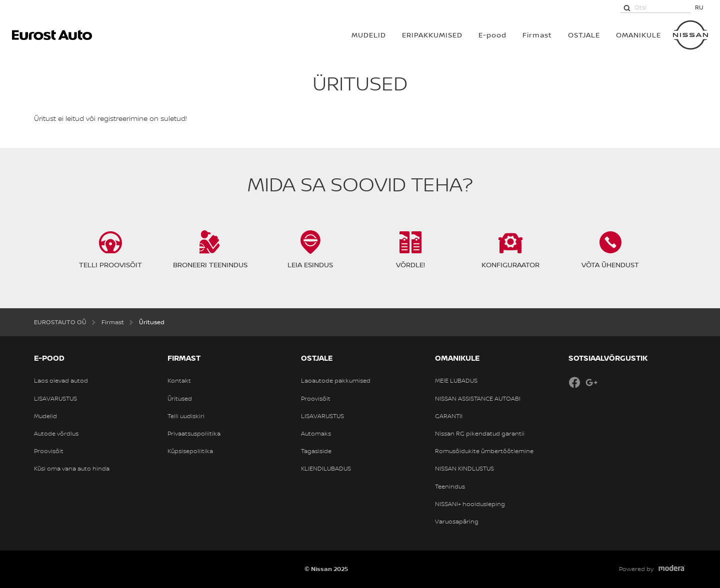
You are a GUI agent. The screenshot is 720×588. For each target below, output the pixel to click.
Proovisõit (49, 451)
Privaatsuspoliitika (194, 434)
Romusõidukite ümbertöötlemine (484, 451)
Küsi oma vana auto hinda (72, 469)
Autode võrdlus (56, 434)
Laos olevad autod (61, 381)
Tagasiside (316, 451)
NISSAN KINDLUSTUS (464, 469)
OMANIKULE (638, 35)
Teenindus (450, 487)
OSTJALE (584, 35)
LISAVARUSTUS (55, 399)
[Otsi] (627, 7)
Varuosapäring (457, 522)
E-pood (492, 35)
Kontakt (179, 381)
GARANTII (449, 416)
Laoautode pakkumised (336, 381)
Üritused (180, 399)
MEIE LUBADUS (456, 381)
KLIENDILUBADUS (326, 469)
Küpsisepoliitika (190, 451)
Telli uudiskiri (186, 416)
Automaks (316, 434)
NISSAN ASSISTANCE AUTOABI (478, 399)
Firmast (537, 35)
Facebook (574, 382)
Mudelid (45, 416)
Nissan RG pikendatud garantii (480, 434)
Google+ (591, 382)
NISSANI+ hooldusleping (470, 504)
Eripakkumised (432, 35)
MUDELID (369, 35)
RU (699, 7)
